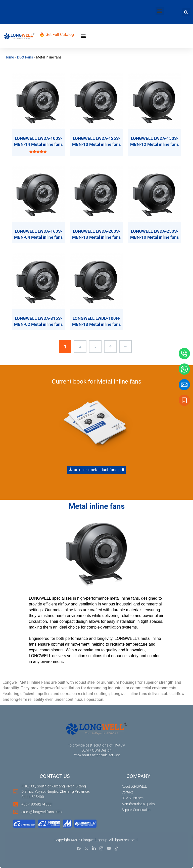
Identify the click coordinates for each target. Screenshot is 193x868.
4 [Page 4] (110, 346)
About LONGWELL (134, 786)
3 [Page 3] (95, 346)
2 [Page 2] (80, 346)
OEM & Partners (133, 798)
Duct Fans (25, 57)
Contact (127, 792)
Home (9, 57)
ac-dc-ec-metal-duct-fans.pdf (96, 470)
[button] (160, 11)
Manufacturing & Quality (138, 804)
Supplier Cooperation (136, 810)
